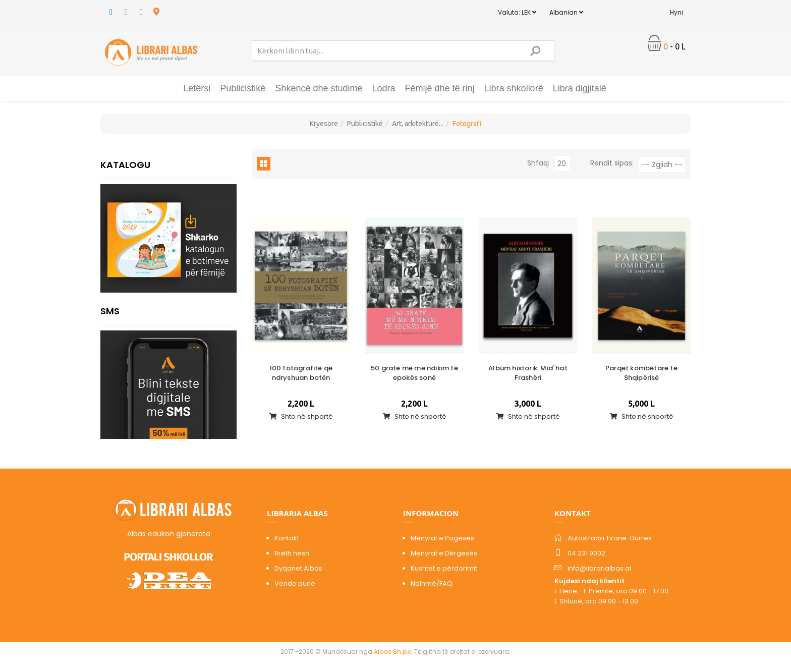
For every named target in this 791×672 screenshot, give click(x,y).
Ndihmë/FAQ (432, 583)
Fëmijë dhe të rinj (440, 88)
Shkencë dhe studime (319, 88)
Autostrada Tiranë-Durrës (610, 538)
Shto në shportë (301, 416)
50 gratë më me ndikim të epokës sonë (414, 373)
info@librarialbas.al (599, 568)
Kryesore (324, 124)
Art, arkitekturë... (418, 124)
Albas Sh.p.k (392, 652)
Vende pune (295, 583)
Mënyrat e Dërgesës (444, 553)
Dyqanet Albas (298, 568)
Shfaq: (538, 163)
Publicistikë (243, 88)
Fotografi (467, 124)
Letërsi (197, 88)
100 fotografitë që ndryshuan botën (301, 373)
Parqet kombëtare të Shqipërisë (641, 373)
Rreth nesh (292, 553)
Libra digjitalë (580, 88)
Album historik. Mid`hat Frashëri (528, 373)
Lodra (383, 88)
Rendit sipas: (612, 163)
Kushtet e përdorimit (444, 568)
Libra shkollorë (514, 88)
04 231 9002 (586, 553)
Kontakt (287, 538)
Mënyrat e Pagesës (442, 538)
